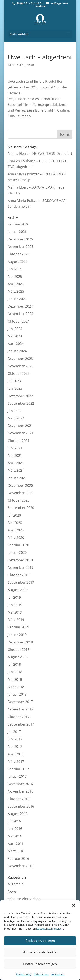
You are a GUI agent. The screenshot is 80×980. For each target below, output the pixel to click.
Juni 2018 (15, 672)
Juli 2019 (14, 597)
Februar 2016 (18, 858)
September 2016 (21, 806)
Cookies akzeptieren (40, 941)
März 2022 (16, 418)
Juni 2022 (15, 411)
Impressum (57, 974)
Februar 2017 (18, 769)
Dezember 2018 (20, 642)
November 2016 (20, 791)
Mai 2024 (15, 336)
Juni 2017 (15, 739)
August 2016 (18, 814)
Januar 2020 (17, 552)
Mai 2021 (15, 456)
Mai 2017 (15, 747)
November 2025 (20, 247)
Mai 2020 (15, 523)
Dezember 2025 (20, 239)
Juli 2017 (14, 732)
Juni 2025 (15, 269)
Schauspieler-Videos (24, 899)
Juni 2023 (15, 388)
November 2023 (20, 366)
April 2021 (16, 463)
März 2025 (16, 291)
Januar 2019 (17, 635)
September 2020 (21, 508)
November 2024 (20, 314)
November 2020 (20, 493)
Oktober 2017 (19, 717)
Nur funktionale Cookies (40, 952)
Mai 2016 (15, 836)
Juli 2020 (14, 515)
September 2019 (21, 582)
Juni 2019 (15, 605)
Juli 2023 (14, 381)
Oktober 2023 (19, 373)
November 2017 (20, 709)
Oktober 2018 (19, 650)
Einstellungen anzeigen (40, 964)
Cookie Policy (24, 974)
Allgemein (16, 884)
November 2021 (20, 433)
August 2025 (18, 261)
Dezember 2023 (20, 359)
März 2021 (16, 470)
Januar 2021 (17, 478)
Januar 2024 (17, 351)
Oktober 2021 (19, 441)
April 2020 (16, 530)
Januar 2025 (17, 299)
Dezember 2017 (20, 702)
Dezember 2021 (20, 426)
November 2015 (20, 866)
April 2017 (16, 754)
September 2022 (21, 403)
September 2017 (21, 724)
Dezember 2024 (20, 306)
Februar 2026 (18, 224)
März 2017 (16, 762)
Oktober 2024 (19, 321)
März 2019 (16, 620)
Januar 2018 (17, 694)
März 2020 (16, 538)
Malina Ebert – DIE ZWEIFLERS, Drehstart (40, 154)
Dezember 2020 (20, 485)
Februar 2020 (18, 545)
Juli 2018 (14, 664)
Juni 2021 (15, 448)
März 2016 (16, 851)
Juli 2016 (14, 821)
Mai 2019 (15, 612)
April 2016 (16, 844)
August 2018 (18, 657)
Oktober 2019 (19, 575)
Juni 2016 (15, 829)
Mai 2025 (15, 277)
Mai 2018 (15, 679)
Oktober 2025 (19, 254)
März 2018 (16, 687)
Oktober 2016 (19, 799)
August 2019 (18, 590)
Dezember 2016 (20, 784)
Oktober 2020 (19, 500)
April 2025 (16, 284)
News (30, 65)
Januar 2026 (17, 232)
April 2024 (16, 344)
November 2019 (20, 568)
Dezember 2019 (20, 560)
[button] (74, 905)
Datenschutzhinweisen (50, 929)
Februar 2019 (18, 627)
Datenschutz (41, 974)
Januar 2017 (17, 776)
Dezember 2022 (20, 396)
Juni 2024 (15, 329)
